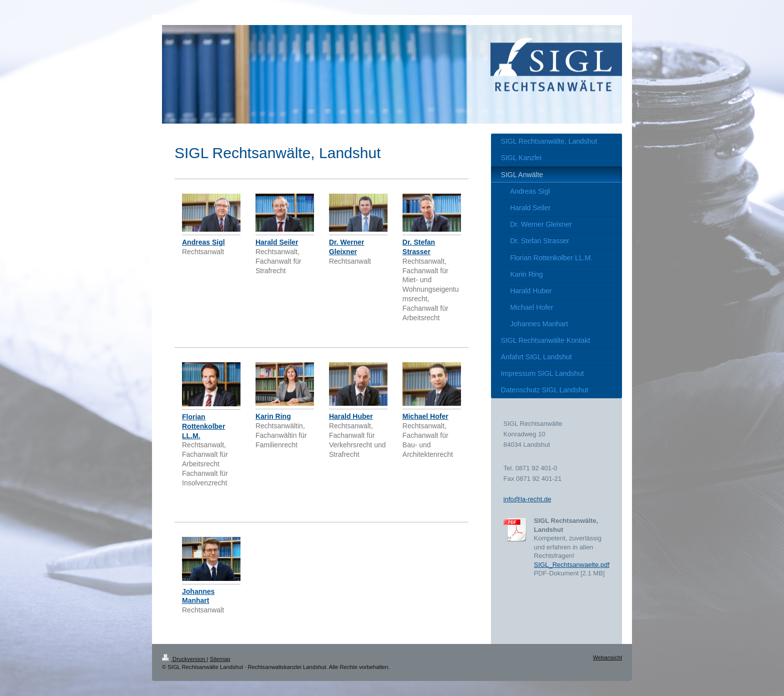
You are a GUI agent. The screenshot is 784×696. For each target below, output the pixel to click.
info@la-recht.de (527, 499)
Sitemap (220, 659)
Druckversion (184, 659)
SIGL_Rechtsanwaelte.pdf (572, 565)
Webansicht (607, 657)
